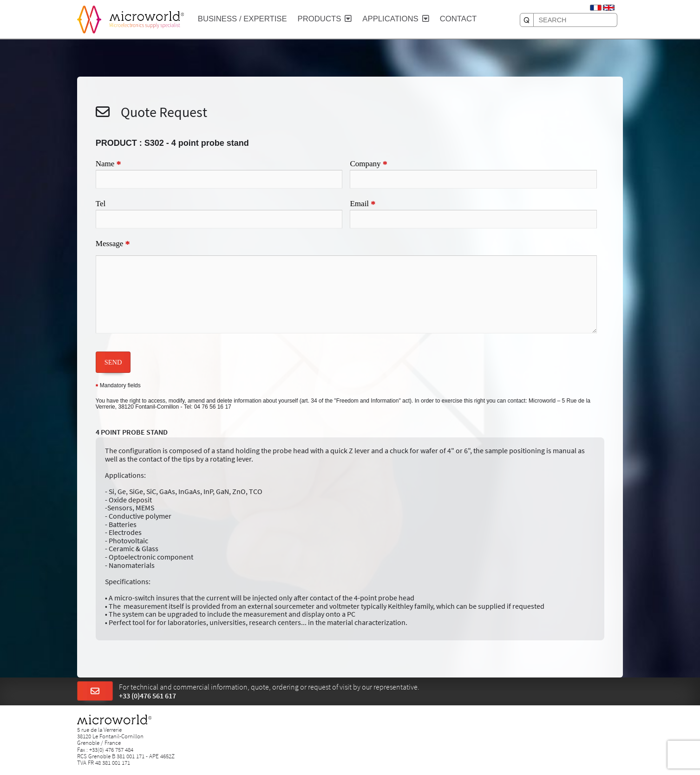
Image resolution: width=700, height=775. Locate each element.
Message (113, 244)
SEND (113, 362)
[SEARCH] (527, 20)
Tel (101, 204)
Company (369, 164)
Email (363, 204)
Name (108, 164)
